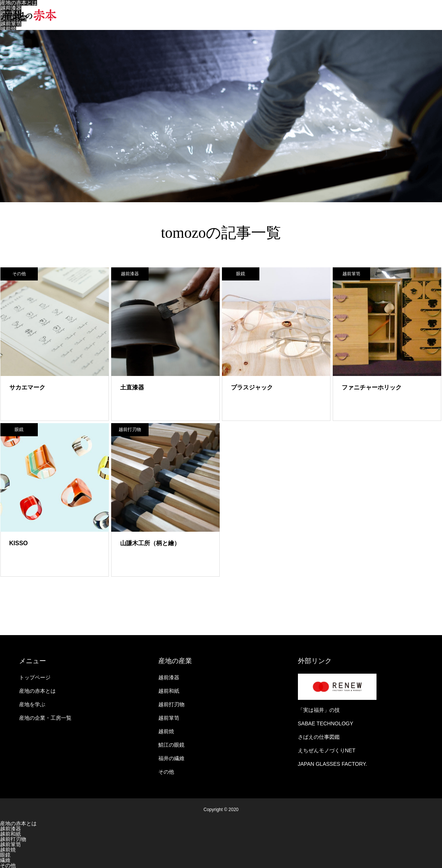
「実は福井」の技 (319, 710)
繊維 (5, 860)
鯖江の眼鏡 (171, 745)
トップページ (35, 677)
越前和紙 (169, 691)
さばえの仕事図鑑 (319, 737)
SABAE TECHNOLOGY (326, 723)
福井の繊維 (171, 758)
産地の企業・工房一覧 (45, 718)
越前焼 (8, 29)
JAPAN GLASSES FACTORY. (333, 764)
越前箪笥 (11, 24)
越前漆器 (11, 8)
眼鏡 (241, 274)
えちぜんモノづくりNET (327, 750)
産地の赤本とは (37, 691)
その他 (19, 274)
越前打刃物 (130, 430)
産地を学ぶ (32, 704)
